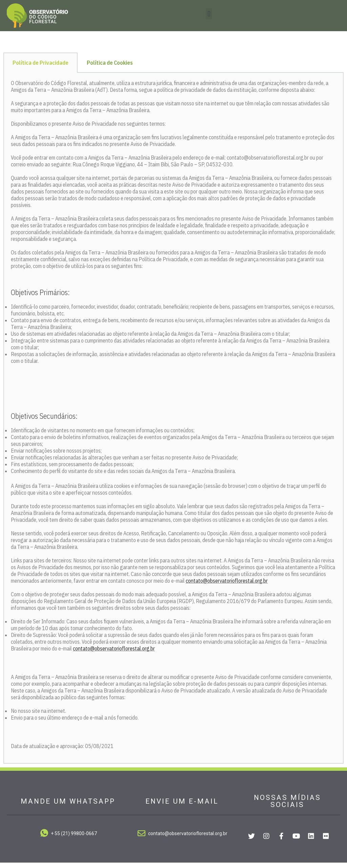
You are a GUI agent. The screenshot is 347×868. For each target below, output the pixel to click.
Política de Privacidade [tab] (40, 68)
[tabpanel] (173, 424)
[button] (209, 14)
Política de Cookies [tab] (110, 68)
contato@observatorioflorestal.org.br (227, 586)
